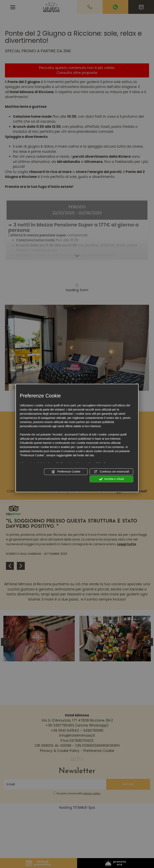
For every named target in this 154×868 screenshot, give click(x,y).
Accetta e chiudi (111, 479)
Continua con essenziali (111, 472)
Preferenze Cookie (66, 472)
